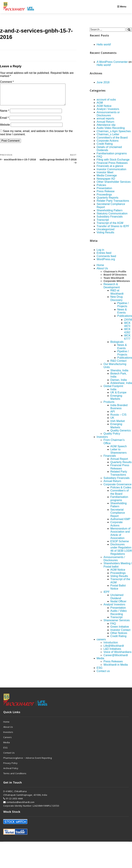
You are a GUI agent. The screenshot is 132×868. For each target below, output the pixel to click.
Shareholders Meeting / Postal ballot (118, 565)
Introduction (111, 642)
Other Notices (119, 633)
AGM (100, 103)
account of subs (106, 100)
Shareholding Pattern (109, 210)
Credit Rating (105, 144)
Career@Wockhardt (116, 655)
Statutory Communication (112, 213)
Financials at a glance (110, 166)
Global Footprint (113, 386)
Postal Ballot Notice (118, 587)
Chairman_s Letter (108, 134)
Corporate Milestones (117, 281)
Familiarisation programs (112, 153)
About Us (102, 268)
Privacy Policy (10, 763)
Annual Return (105, 122)
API (113, 412)
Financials (110, 456)
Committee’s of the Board (119, 492)
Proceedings (104, 195)
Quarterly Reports (107, 198)
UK (112, 418)
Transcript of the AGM (110, 223)
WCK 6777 (127, 337)
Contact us (103, 671)
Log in (100, 250)
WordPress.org (106, 259)
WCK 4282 (127, 331)
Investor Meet (105, 172)
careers (101, 639)
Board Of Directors (115, 275)
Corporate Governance (117, 484)
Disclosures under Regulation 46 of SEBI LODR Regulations (121, 549)
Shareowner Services (117, 620)
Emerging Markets (116, 397)
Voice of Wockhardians (117, 652)
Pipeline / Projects (123, 305)
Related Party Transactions (119, 473)
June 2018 (103, 82)
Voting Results (105, 232)
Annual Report (119, 459)
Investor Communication (111, 169)
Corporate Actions (108, 141)
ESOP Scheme (120, 541)
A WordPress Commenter (112, 62)
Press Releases (113, 661)
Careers (7, 738)
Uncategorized (105, 229)
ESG (100, 668)
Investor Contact (120, 630)
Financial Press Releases (112, 163)
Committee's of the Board (112, 138)
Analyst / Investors (108, 109)
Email (4, 122)
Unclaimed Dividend (117, 597)
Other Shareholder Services (114, 182)
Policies (101, 185)
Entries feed (104, 253)
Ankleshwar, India (121, 383)
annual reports (105, 118)
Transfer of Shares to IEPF (113, 226)
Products (109, 402)
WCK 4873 (127, 324)
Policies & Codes (121, 487)
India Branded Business (119, 407)
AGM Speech (119, 446)
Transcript (103, 220)
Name (5, 115)
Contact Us (9, 753)
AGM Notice (104, 106)
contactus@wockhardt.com (19, 802)
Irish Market (118, 421)
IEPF (107, 592)
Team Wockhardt (114, 278)
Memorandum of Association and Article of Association (120, 533)
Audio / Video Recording (119, 612)
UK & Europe (118, 392)
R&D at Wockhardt (117, 292)
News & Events (122, 311)
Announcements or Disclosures (108, 114)
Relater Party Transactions (113, 201)
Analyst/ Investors (114, 604)
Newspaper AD (106, 179)
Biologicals (117, 342)
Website (5, 129)
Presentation (104, 188)
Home (100, 265)
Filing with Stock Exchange (113, 160)
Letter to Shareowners (118, 451)
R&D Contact (118, 361)
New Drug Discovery (116, 298)
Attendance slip (106, 125)
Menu (122, 7)
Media (100, 658)
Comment (7, 82)
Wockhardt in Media (116, 665)
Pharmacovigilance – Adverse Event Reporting (27, 758)
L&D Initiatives (112, 649)
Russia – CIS (118, 415)
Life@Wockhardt (114, 646)
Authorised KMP (120, 519)
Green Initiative (120, 627)
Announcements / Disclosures (114, 559)
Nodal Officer (118, 601)
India (113, 389)
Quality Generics (120, 430)
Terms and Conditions (15, 774)
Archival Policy (11, 769)
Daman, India (119, 380)
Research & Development (112, 286)
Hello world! (104, 44)
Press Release (106, 191)
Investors (102, 437)
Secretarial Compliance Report (118, 513)
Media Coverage (107, 175)
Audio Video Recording (111, 128)
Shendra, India (119, 370)
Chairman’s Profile (115, 271)
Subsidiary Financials (110, 217)
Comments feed (106, 256)
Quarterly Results (121, 462)
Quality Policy (112, 434)
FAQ (99, 157)
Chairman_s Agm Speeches (114, 131)
